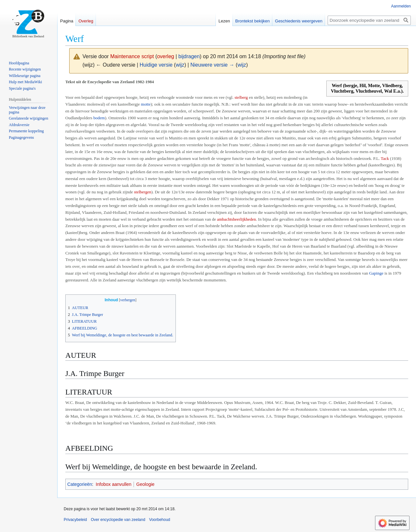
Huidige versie (156, 65)
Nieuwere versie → (212, 65)
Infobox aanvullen (114, 484)
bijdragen (189, 56)
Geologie (145, 484)
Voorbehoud (160, 520)
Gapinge (376, 273)
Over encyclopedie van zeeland (118, 520)
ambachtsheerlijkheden (237, 219)
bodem (99, 118)
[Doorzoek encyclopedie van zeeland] (369, 20)
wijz (180, 65)
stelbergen (143, 192)
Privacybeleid (75, 520)
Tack (385, 158)
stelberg (241, 97)
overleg (165, 56)
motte (146, 104)
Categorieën (80, 484)
